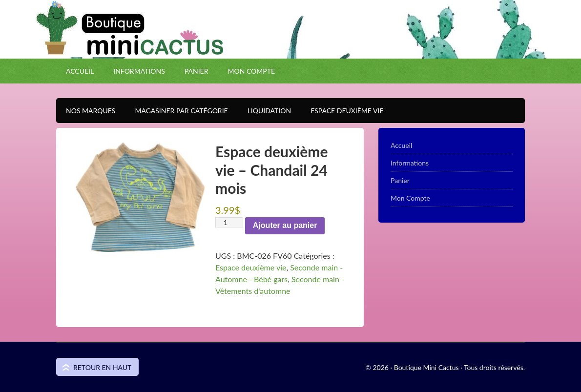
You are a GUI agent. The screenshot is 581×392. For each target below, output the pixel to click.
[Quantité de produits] (229, 222)
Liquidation (264, 111)
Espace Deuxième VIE (342, 111)
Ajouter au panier (285, 225)
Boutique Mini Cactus (290, 46)
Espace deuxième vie (251, 267)
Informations (139, 71)
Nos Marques (86, 111)
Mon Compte (251, 71)
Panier (197, 71)
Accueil (80, 71)
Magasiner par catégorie (176, 111)
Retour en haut (102, 367)
